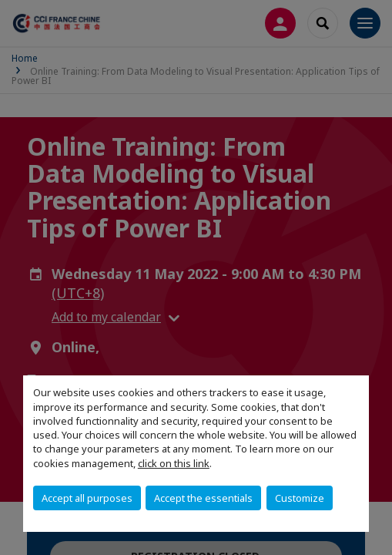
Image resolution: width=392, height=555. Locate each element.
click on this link (174, 463)
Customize (300, 498)
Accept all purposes (87, 498)
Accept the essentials (203, 498)
